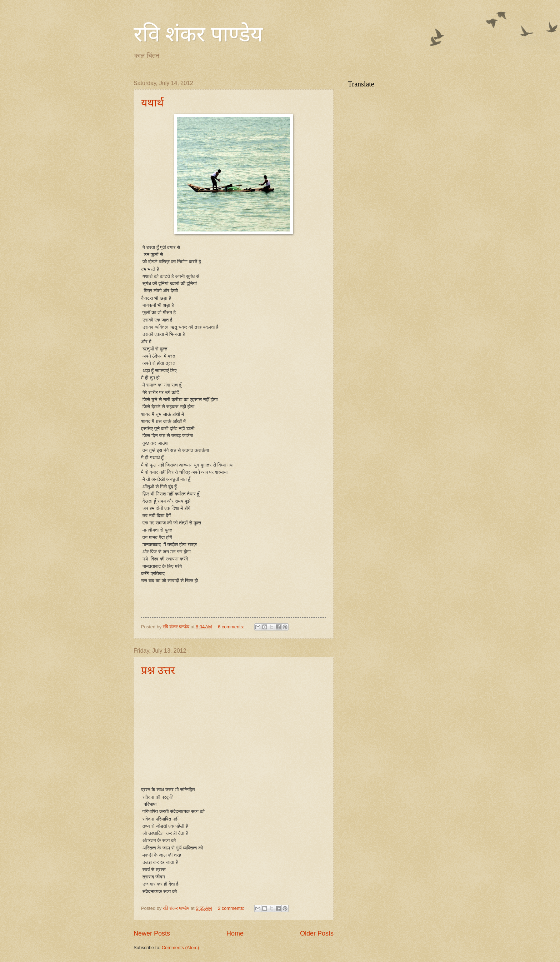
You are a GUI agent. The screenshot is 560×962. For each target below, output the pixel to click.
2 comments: (232, 908)
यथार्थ (152, 103)
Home (235, 933)
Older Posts (317, 933)
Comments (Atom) (180, 948)
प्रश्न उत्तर (158, 670)
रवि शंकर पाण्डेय (198, 34)
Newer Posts (152, 933)
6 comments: (232, 627)
